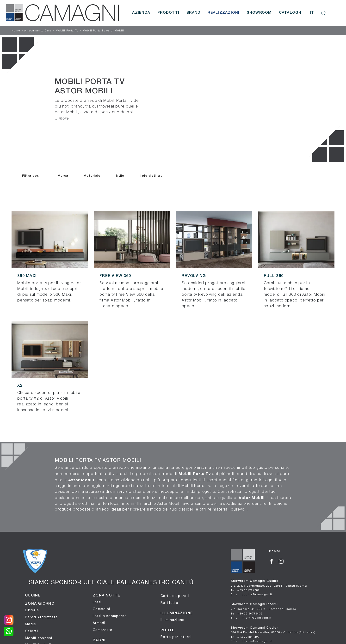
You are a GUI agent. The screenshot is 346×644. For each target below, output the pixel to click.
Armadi (99, 623)
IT (312, 13)
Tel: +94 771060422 (245, 637)
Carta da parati (175, 596)
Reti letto (170, 603)
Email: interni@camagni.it (251, 617)
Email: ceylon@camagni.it (251, 641)
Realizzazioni (223, 13)
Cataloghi (291, 13)
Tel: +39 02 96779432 (247, 613)
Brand (193, 13)
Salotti (31, 631)
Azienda (141, 13)
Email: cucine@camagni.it (251, 594)
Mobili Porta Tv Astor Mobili (103, 31)
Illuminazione (172, 620)
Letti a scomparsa (110, 616)
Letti (97, 602)
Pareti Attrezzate (41, 617)
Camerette (102, 630)
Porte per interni (176, 637)
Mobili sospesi (39, 638)
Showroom (259, 13)
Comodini (101, 609)
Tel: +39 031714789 (245, 590)
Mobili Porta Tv (67, 31)
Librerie (32, 610)
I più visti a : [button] (151, 176)
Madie (31, 624)
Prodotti (168, 13)
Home (16, 31)
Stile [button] (120, 176)
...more (62, 118)
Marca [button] (63, 176)
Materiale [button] (92, 176)
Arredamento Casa (38, 31)
